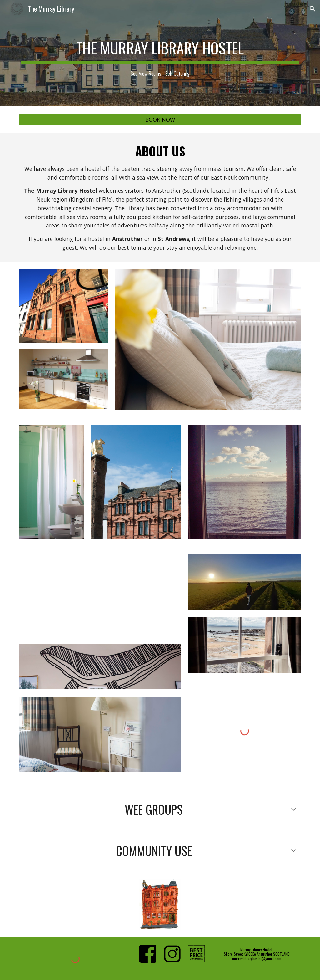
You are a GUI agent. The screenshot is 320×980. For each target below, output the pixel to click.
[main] (160, 53)
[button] (312, 9)
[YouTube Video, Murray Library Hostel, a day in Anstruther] (100, 595)
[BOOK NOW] (160, 120)
